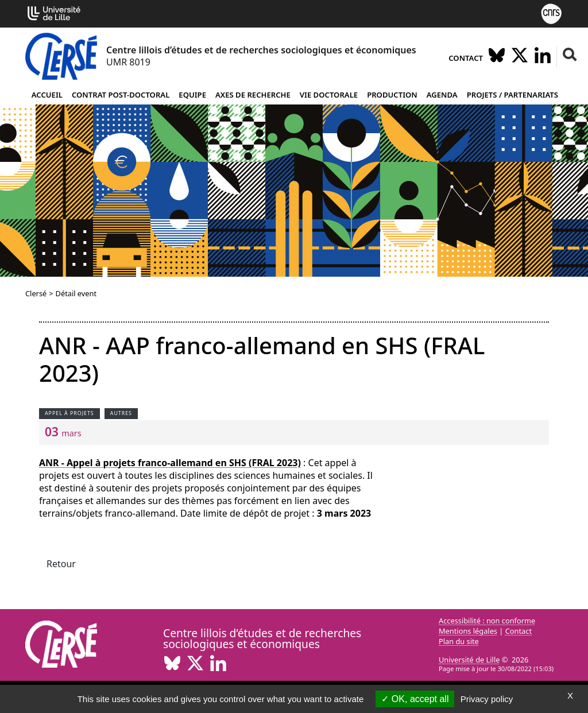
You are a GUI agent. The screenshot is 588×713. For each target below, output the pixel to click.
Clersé (36, 293)
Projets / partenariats (512, 95)
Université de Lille (469, 660)
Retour (61, 564)
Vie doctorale (329, 95)
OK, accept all (415, 699)
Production (392, 95)
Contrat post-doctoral (121, 95)
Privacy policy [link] (487, 699)
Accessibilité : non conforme (487, 621)
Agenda (442, 95)
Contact (466, 58)
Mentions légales (468, 631)
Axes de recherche (253, 95)
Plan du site (459, 641)
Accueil (47, 95)
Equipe (192, 95)
